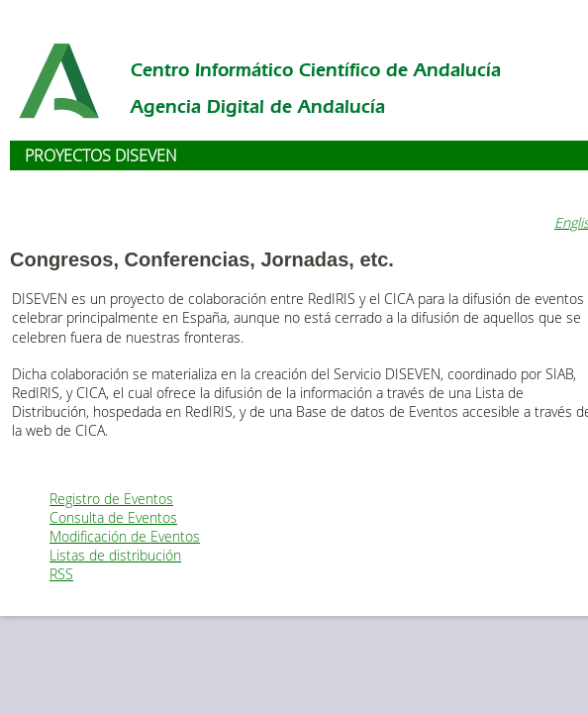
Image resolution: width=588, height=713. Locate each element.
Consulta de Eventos (113, 517)
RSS (61, 574)
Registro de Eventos (111, 499)
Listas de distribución (115, 555)
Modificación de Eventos (125, 536)
